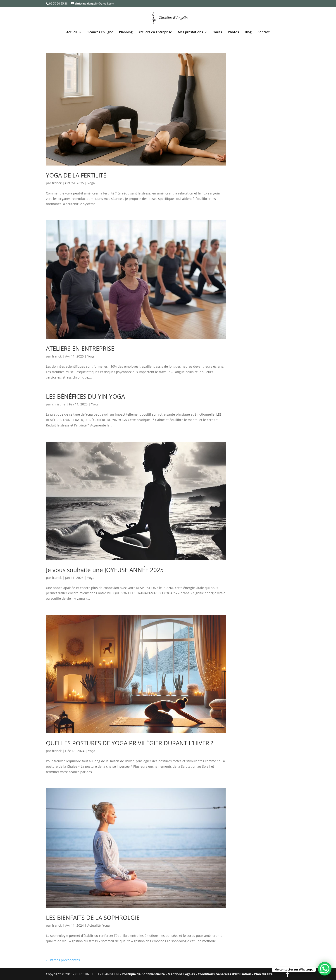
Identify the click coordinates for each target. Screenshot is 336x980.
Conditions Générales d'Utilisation (224, 974)
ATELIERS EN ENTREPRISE (80, 348)
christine (59, 404)
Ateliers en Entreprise (155, 32)
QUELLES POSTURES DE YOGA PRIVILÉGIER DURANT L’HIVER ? (130, 743)
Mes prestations (190, 32)
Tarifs (218, 32)
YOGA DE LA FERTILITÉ (76, 175)
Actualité (94, 925)
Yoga (91, 183)
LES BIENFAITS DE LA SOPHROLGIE (93, 918)
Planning (126, 32)
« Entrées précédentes (63, 960)
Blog (248, 32)
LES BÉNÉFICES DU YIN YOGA (85, 396)
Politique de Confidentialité (143, 974)
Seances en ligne (100, 32)
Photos (233, 32)
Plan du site (263, 974)
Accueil (72, 32)
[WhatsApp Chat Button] (325, 969)
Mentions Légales (181, 974)
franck (57, 183)
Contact (264, 32)
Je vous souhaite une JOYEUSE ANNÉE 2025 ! (106, 570)
